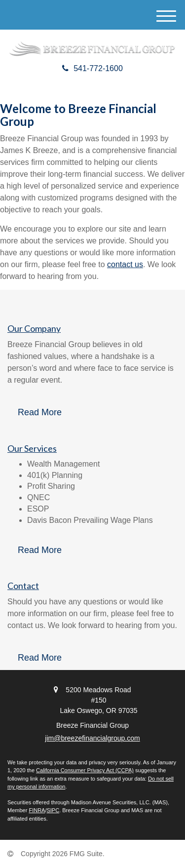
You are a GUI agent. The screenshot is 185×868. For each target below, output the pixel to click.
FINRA (37, 810)
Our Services (32, 448)
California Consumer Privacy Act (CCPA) (85, 770)
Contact (23, 586)
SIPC (53, 810)
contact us (125, 264)
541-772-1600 (92, 68)
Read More (40, 412)
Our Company (34, 328)
